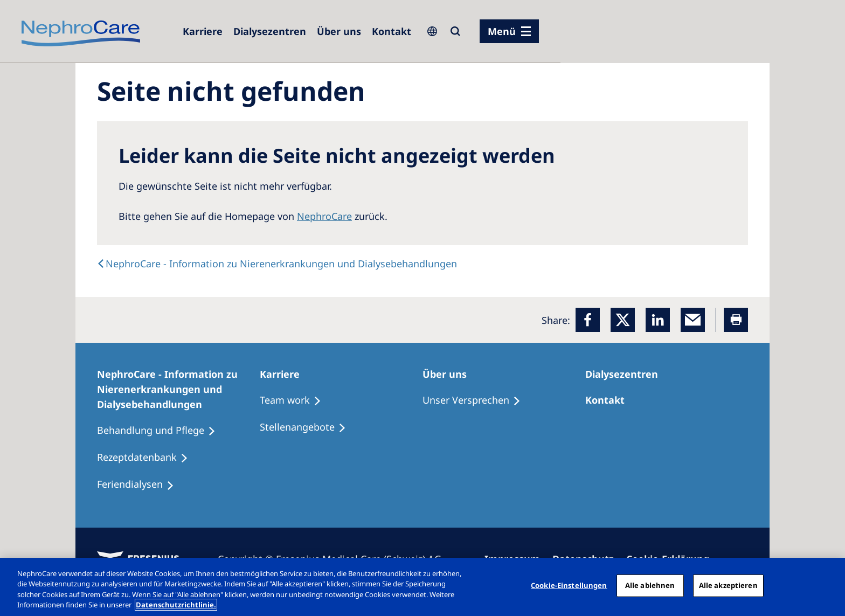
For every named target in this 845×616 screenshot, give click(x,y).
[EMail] (693, 320)
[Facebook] (588, 320)
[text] (277, 264)
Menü (502, 31)
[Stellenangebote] (308, 427)
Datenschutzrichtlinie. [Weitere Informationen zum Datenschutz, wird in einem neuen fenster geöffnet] (176, 605)
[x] (623, 320)
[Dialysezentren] (270, 31)
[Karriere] (203, 31)
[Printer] (736, 320)
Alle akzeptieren (728, 585)
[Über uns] (339, 31)
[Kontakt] (392, 31)
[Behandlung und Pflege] (161, 431)
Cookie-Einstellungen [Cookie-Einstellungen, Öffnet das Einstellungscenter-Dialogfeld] (569, 585)
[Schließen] (828, 585)
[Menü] (509, 31)
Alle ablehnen (650, 585)
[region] (422, 587)
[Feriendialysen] (140, 485)
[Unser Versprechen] (476, 400)
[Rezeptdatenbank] (147, 458)
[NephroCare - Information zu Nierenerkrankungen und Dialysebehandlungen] (178, 389)
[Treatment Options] (295, 400)
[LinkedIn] (658, 320)
